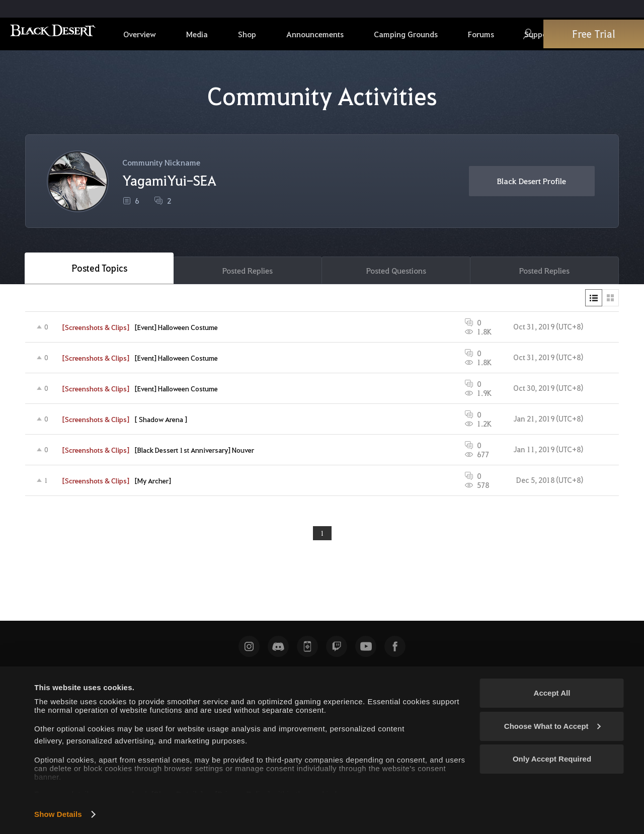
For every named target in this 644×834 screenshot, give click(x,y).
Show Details (58, 814)
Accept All (552, 693)
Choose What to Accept (552, 726)
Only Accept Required (552, 759)
